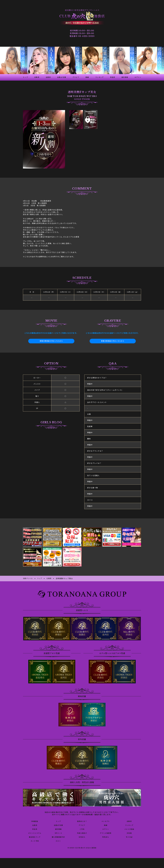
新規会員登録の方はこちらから (51, 341)
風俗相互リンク (35, 837)
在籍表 (35, 825)
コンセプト (106, 821)
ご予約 (82, 829)
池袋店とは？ (82, 821)
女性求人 (82, 837)
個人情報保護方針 (58, 837)
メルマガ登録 (129, 829)
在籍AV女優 (58, 825)
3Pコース (58, 833)
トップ (58, 821)
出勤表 (129, 821)
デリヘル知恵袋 (106, 833)
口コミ (58, 840)
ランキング (129, 825)
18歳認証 (35, 821)
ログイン (106, 829)
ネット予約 (35, 840)
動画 (106, 825)
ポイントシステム (35, 833)
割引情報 (58, 829)
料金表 (35, 829)
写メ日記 (129, 837)
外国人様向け (82, 833)
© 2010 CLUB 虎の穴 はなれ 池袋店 (82, 847)
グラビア (82, 825)
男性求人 (106, 837)
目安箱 (129, 833)
